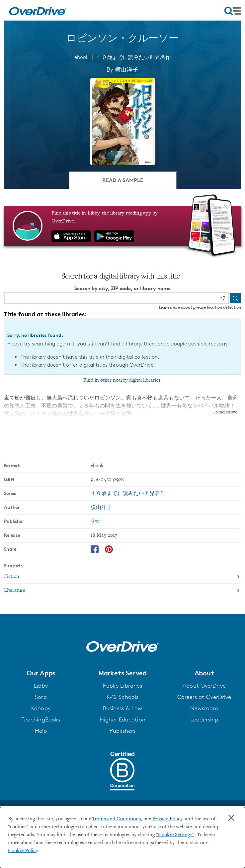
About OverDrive (204, 686)
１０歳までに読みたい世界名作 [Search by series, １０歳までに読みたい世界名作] (128, 494)
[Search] (235, 298)
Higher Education (122, 719)
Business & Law (122, 708)
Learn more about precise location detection (200, 307)
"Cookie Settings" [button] (175, 835)
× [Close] (231, 818)
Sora (41, 697)
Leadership (204, 719)
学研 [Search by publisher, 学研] (96, 522)
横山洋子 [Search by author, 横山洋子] (127, 69)
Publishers (122, 731)
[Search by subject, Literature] (122, 590)
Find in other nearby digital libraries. (122, 380)
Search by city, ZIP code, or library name (122, 288)
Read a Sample (123, 180)
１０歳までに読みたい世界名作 (133, 57)
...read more (224, 412)
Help (41, 731)
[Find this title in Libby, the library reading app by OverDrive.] (122, 226)
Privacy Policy (167, 819)
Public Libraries (123, 686)
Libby (41, 686)
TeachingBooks (41, 719)
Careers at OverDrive (204, 697)
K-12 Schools (122, 697)
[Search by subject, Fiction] (122, 577)
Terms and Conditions (116, 819)
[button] (41, 673)
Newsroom (204, 708)
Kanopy (41, 708)
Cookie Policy (23, 851)
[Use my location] (223, 298)
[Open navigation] (233, 11)
